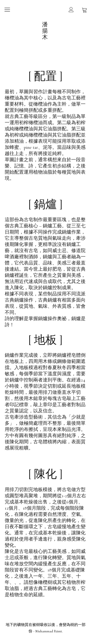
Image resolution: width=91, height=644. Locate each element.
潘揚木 (45, 31)
